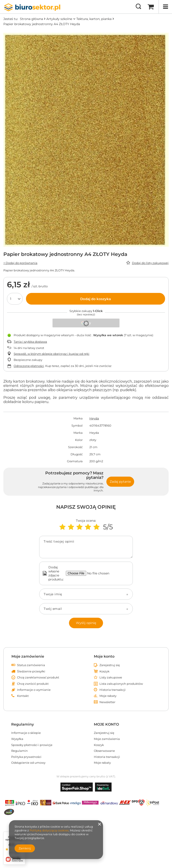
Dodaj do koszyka (96, 299)
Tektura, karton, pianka (94, 19)
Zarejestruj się (110, 665)
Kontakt (23, 696)
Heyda (94, 418)
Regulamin (19, 751)
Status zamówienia (31, 665)
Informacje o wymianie (34, 690)
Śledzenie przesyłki (31, 671)
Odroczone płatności (29, 366)
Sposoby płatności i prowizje (32, 745)
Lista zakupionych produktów (121, 684)
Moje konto (104, 656)
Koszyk (104, 671)
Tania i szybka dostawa (30, 342)
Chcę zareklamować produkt (38, 677)
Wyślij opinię (86, 623)
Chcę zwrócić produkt (33, 684)
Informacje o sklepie (26, 733)
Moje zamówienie (28, 656)
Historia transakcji (113, 690)
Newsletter (107, 702)
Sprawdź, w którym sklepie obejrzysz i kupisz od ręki (52, 354)
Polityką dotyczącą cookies (49, 830)
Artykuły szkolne (59, 19)
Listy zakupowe (111, 677)
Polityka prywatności (26, 757)
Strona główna (31, 19)
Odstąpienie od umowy (28, 763)
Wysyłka (17, 739)
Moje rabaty (108, 696)
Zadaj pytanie (120, 482)
